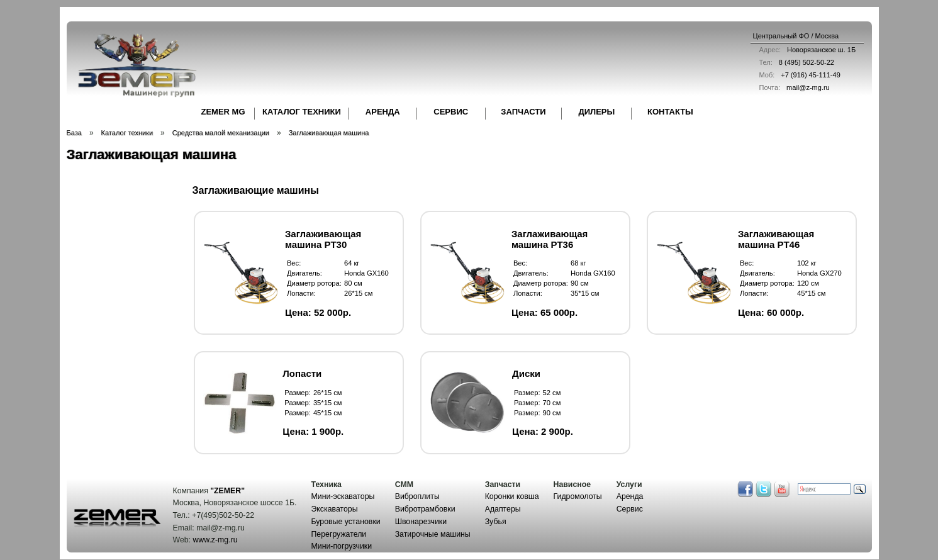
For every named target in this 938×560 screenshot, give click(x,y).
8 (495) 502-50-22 (794, 62)
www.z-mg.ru (215, 540)
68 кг (578, 263)
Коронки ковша (512, 496)
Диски (526, 373)
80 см (353, 283)
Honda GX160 (366, 273)
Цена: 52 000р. (318, 312)
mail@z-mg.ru (791, 87)
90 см (580, 283)
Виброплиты (417, 496)
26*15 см (359, 293)
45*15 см (812, 293)
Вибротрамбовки (425, 509)
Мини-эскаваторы (343, 496)
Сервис (630, 509)
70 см (552, 403)
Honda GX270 (819, 273)
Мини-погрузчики (342, 546)
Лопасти (302, 373)
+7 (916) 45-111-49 (797, 75)
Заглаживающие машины (256, 190)
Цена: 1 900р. (313, 431)
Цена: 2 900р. (543, 431)
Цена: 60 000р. (771, 312)
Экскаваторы (335, 509)
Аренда (630, 496)
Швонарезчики (421, 522)
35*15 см (585, 293)
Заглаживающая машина (329, 133)
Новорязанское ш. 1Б (805, 50)
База (74, 133)
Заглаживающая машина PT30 (323, 239)
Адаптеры (503, 509)
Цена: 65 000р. (544, 312)
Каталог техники (127, 133)
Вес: (294, 263)
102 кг (807, 263)
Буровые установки (346, 522)
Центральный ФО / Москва (796, 36)
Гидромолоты (578, 496)
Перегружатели (339, 534)
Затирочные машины (433, 534)
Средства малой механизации (221, 133)
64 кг (352, 263)
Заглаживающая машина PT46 (776, 239)
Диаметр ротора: (314, 283)
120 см (808, 283)
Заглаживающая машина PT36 (550, 239)
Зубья (496, 522)
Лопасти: (301, 293)
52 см (552, 393)
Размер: (298, 393)
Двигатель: (304, 273)
